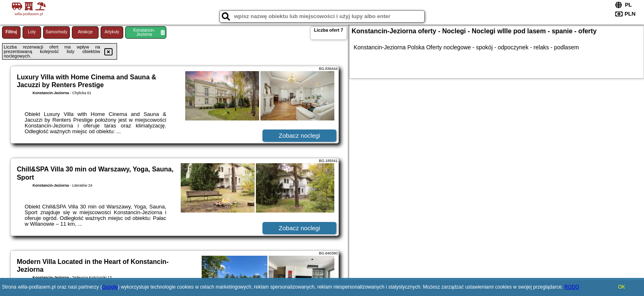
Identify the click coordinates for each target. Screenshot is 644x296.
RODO (572, 287)
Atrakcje (85, 32)
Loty (32, 32)
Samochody (56, 32)
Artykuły (112, 32)
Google (110, 287)
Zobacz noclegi (300, 135)
